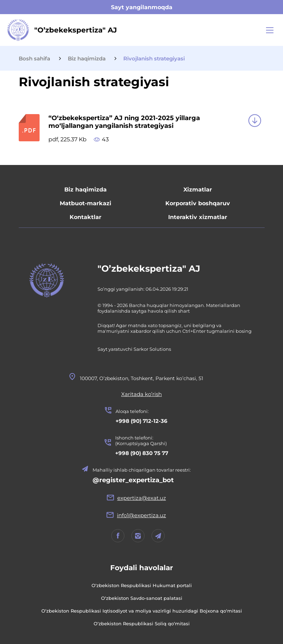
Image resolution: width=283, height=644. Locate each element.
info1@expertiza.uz (141, 515)
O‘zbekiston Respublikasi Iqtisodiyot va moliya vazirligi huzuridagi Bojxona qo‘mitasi (142, 611)
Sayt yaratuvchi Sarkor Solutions (134, 349)
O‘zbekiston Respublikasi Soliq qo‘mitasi (142, 624)
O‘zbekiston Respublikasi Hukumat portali (142, 585)
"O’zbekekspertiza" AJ (149, 268)
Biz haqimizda (86, 190)
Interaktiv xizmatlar (198, 217)
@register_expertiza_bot (133, 480)
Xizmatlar (198, 190)
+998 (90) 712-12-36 (141, 421)
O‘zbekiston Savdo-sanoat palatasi (142, 598)
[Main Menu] (270, 30)
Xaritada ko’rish (141, 394)
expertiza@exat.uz (142, 498)
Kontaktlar (86, 217)
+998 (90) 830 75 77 (142, 453)
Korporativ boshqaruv (198, 203)
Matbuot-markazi (86, 203)
